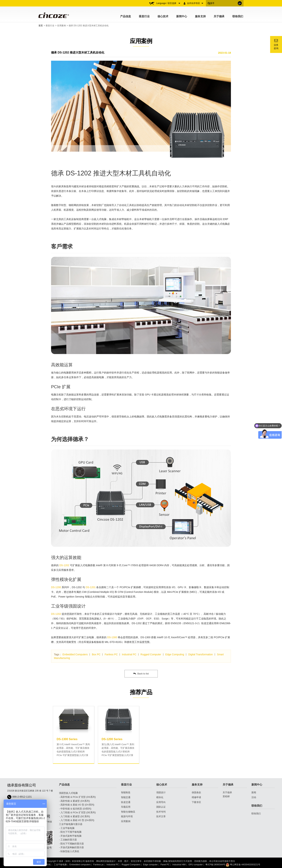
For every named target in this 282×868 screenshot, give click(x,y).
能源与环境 (127, 816)
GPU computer (196, 865)
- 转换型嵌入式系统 (69, 851)
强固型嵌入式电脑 (68, 793)
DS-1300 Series (67, 739)
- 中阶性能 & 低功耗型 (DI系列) (75, 809)
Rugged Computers (131, 865)
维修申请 (196, 797)
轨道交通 (126, 802)
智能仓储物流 (128, 812)
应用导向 (161, 802)
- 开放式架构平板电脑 (70, 836)
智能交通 (126, 797)
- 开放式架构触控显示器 (71, 847)
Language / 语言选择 (168, 3)
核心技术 (163, 16)
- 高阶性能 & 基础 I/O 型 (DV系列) (77, 805)
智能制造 (126, 792)
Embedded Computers (75, 654)
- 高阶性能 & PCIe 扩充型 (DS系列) (77, 797)
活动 (254, 797)
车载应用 (126, 807)
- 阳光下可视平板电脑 (70, 832)
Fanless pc (99, 865)
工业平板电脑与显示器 (71, 824)
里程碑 (226, 796)
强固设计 (161, 792)
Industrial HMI (179, 865)
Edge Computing (175, 654)
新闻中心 (182, 16)
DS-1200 (56, 587)
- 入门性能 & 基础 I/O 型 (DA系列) (77, 820)
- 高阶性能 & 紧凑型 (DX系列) (74, 801)
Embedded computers (80, 865)
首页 (41, 26)
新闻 (254, 792)
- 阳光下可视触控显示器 (71, 844)
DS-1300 (112, 637)
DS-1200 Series (112, 739)
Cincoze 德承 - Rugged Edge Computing (53, 15)
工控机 (48, 865)
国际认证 (161, 807)
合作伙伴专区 (195, 3)
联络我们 (238, 16)
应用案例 (62, 26)
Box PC (96, 654)
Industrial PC (129, 654)
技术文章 (161, 816)
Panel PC (165, 865)
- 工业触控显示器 (68, 840)
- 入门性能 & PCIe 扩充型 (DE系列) (77, 812)
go (240, 3)
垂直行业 (144, 16)
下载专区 (196, 802)
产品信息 (126, 16)
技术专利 (161, 812)
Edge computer (150, 865)
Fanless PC (111, 654)
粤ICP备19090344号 (215, 865)
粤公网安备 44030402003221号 (243, 865)
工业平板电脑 (60, 865)
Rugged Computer (151, 654)
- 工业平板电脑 (67, 828)
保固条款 (196, 792)
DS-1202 (64, 565)
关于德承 (219, 16)
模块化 (160, 797)
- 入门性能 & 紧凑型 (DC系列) (74, 816)
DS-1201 (91, 587)
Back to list (141, 674)
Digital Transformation (201, 654)
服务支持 (200, 16)
